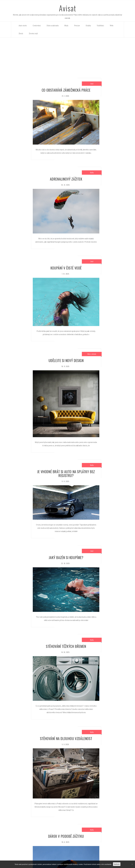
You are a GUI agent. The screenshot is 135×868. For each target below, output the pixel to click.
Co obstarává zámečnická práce (66, 90)
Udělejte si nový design (66, 360)
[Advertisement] (67, 55)
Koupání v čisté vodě (66, 268)
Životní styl (33, 33)
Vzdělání (100, 26)
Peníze (77, 26)
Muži (66, 26)
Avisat (68, 8)
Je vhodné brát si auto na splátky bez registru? (66, 473)
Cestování (37, 26)
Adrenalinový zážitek (66, 179)
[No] (132, 864)
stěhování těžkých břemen (66, 646)
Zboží (21, 33)
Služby (88, 26)
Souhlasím (117, 864)
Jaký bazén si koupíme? (66, 557)
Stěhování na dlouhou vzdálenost (66, 738)
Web (112, 26)
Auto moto (23, 26)
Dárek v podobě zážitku (66, 836)
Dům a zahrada (53, 26)
